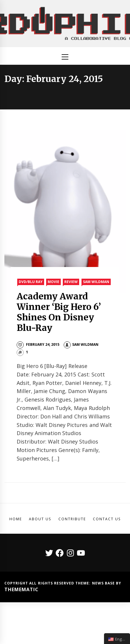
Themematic (21, 589)
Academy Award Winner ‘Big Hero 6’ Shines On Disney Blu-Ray (59, 312)
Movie (53, 282)
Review (71, 282)
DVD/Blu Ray (31, 282)
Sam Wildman (96, 282)
